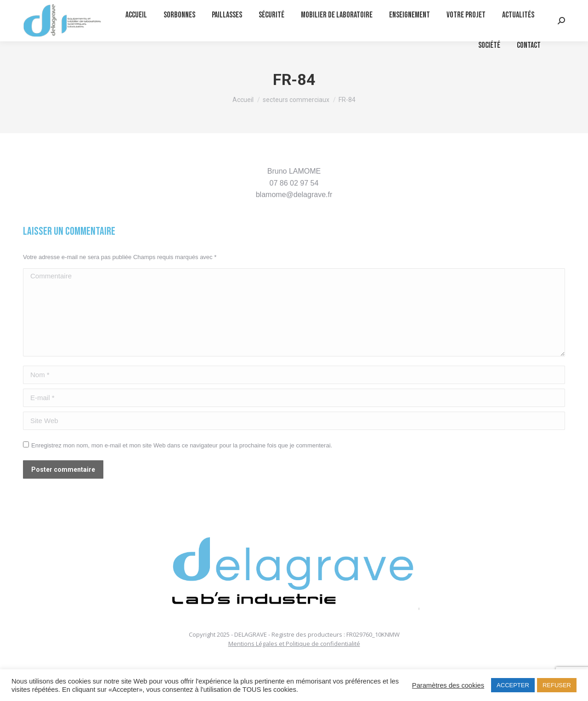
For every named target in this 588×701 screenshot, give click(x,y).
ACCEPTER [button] (513, 685)
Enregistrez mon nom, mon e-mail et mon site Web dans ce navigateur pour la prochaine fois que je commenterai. (182, 445)
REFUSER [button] (557, 685)
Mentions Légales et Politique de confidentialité (294, 644)
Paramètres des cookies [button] (448, 685)
